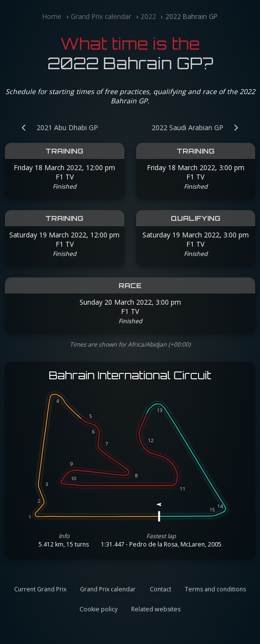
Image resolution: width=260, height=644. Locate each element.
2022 (148, 16)
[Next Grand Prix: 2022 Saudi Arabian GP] (200, 127)
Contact (160, 589)
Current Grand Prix (40, 589)
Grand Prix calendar (101, 16)
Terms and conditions (215, 589)
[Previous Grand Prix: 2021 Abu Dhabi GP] (55, 127)
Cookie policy (99, 609)
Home (52, 16)
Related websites (156, 609)
